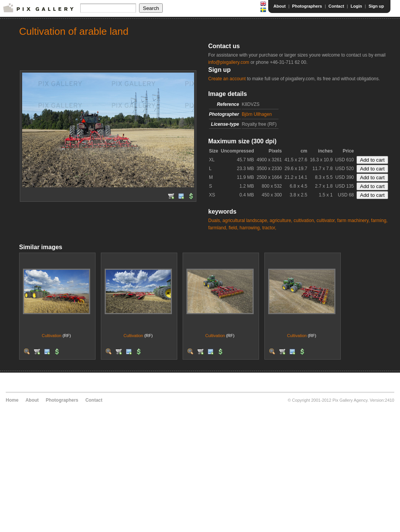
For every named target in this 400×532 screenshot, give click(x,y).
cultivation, (305, 221)
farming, (379, 221)
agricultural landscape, (245, 221)
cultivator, (326, 221)
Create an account (227, 79)
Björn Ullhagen (257, 114)
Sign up (376, 6)
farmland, (218, 228)
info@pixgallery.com (229, 62)
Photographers (307, 6)
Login (356, 6)
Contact (336, 6)
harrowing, (250, 228)
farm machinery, (354, 221)
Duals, (215, 221)
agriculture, (281, 221)
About (280, 6)
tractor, (269, 228)
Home (12, 400)
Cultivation (51, 336)
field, (233, 228)
